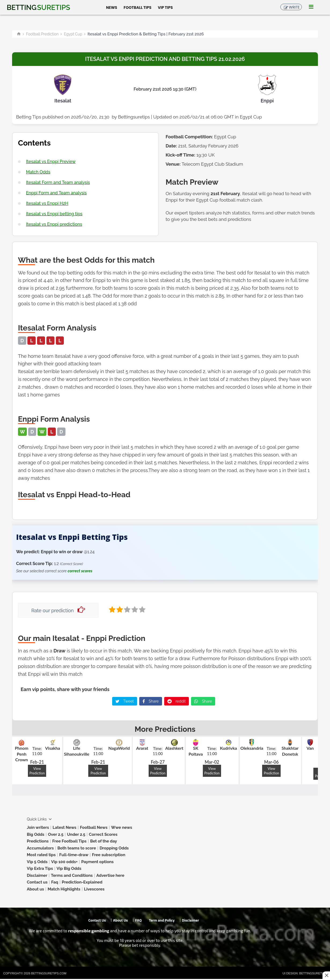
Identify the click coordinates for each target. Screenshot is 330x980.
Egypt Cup (73, 34)
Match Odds (38, 172)
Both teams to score (77, 848)
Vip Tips (165, 7)
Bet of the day (104, 841)
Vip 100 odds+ (65, 862)
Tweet (125, 701)
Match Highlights (64, 889)
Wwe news (122, 827)
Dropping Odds (114, 848)
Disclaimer (37, 875)
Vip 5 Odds (37, 862)
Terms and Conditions (72, 875)
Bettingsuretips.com (49, 973)
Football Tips (138, 7)
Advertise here (110, 875)
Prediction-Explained (82, 882)
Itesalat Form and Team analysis (58, 182)
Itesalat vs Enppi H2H (47, 203)
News (111, 7)
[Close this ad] (326, 975)
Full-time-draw (74, 855)
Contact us (37, 882)
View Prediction (37, 771)
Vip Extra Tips (40, 868)
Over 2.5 (56, 834)
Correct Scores (103, 834)
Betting (38, 8)
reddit (177, 701)
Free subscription (109, 855)
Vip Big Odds (69, 868)
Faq (55, 882)
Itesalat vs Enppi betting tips (54, 214)
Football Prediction (42, 34)
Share (151, 701)
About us (35, 889)
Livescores (94, 889)
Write (294, 7)
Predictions (38, 841)
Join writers (38, 827)
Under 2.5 (76, 834)
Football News (94, 827)
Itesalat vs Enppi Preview (51, 162)
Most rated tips (41, 855)
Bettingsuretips (134, 117)
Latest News (65, 827)
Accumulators (40, 848)
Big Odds (36, 834)
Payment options (98, 862)
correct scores (80, 571)
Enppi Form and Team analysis (56, 193)
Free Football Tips (69, 841)
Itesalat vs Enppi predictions (54, 224)
